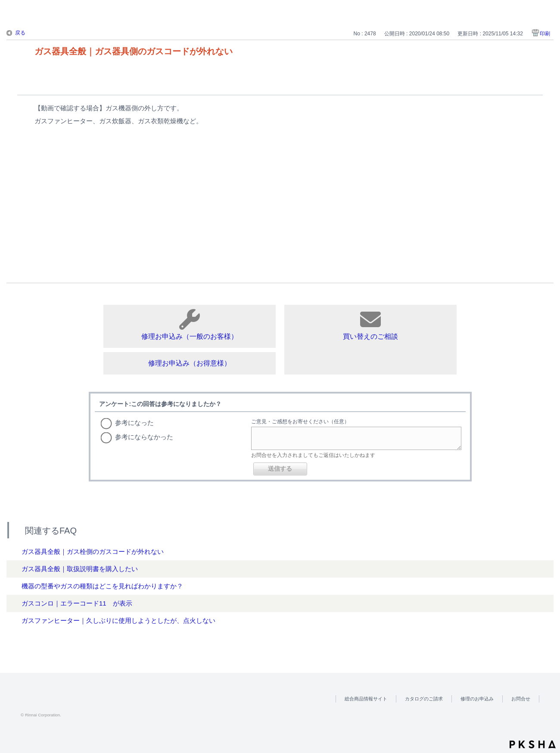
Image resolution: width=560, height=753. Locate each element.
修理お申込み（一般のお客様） (190, 325)
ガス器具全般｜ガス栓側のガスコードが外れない (93, 551)
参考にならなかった (144, 437)
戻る (20, 33)
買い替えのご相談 (370, 325)
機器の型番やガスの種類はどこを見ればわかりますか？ (102, 586)
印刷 (545, 34)
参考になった (134, 423)
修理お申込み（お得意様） (190, 363)
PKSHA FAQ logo (533, 744)
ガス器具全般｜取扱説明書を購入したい (80, 569)
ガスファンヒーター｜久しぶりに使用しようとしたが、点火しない (118, 620)
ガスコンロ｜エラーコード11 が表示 (77, 603)
